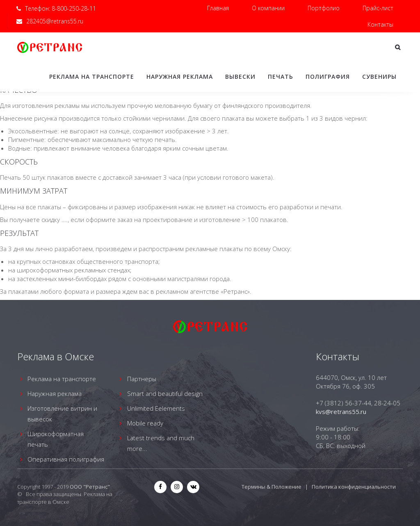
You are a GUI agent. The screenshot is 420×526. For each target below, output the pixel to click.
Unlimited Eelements (156, 408)
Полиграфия (328, 77)
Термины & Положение (272, 487)
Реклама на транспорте (92, 77)
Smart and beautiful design (165, 393)
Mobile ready (145, 423)
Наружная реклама (180, 77)
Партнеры (142, 379)
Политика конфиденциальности (354, 487)
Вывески (240, 77)
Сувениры (379, 77)
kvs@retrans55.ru (341, 412)
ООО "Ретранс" (90, 487)
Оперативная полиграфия (66, 459)
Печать (281, 77)
